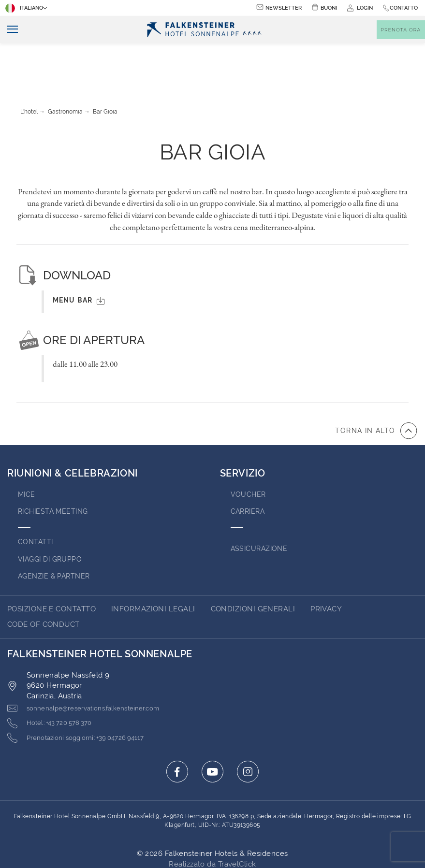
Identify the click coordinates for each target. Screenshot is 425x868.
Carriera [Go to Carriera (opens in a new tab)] (249, 468)
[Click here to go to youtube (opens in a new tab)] (212, 729)
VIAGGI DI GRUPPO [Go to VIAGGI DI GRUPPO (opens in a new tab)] (52, 516)
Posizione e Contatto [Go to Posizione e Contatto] (51, 566)
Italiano (25, 8)
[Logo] (204, 30)
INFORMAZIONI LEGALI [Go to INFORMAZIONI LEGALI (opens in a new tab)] (153, 566)
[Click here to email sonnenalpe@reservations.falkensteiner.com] (95, 665)
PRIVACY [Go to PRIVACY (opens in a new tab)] (326, 566)
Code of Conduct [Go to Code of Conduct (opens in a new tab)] (44, 581)
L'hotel (29, 69)
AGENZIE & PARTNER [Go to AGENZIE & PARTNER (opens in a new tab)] (56, 533)
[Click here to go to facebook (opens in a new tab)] (177, 729)
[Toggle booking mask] (401, 30)
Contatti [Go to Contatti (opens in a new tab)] (36, 499)
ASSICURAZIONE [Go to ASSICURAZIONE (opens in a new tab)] (261, 506)
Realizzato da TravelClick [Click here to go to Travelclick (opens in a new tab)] (212, 822)
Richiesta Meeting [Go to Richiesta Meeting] (55, 468)
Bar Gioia (105, 69)
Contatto (404, 8)
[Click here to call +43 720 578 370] (56, 680)
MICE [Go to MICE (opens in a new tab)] (27, 451)
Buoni (329, 8)
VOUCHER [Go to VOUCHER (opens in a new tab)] (249, 451)
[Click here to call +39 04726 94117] (86, 695)
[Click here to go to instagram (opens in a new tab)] (248, 729)
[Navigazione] (9, 30)
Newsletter (284, 8)
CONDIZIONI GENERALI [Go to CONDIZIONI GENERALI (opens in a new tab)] (253, 566)
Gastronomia (65, 69)
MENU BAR (79, 257)
